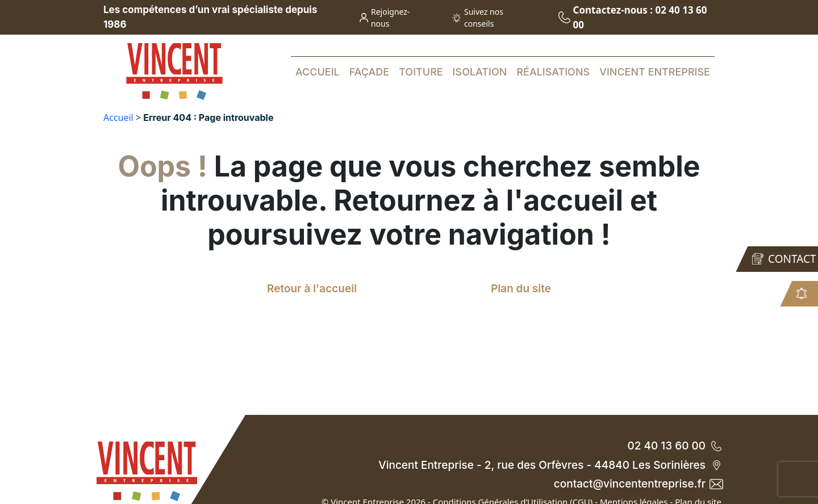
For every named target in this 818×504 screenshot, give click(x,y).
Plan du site (521, 289)
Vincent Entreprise (655, 72)
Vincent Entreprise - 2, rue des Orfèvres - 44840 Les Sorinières (550, 465)
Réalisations (553, 72)
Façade (369, 72)
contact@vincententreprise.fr (638, 484)
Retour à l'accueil (312, 289)
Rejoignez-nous (385, 18)
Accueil (318, 72)
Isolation (480, 72)
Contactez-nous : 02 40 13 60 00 (633, 17)
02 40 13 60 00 (674, 446)
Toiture (421, 72)
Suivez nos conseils (478, 18)
